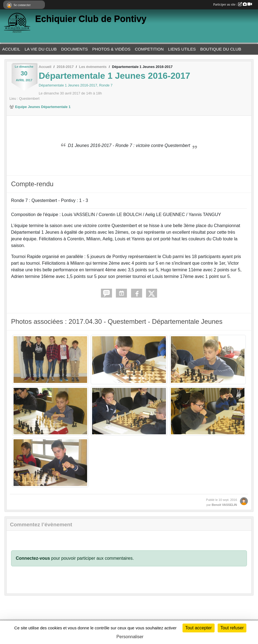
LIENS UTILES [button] (182, 49)
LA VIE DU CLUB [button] (41, 49)
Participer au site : (233, 4)
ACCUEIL (11, 49)
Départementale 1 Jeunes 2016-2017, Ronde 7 (76, 85)
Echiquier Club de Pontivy (91, 19)
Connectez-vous (33, 558)
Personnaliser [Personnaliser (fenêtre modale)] (130, 637)
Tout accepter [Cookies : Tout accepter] (199, 628)
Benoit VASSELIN (224, 505)
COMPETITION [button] (149, 49)
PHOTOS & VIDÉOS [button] (111, 49)
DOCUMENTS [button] (75, 49)
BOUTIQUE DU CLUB (221, 49)
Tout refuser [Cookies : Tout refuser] (232, 628)
